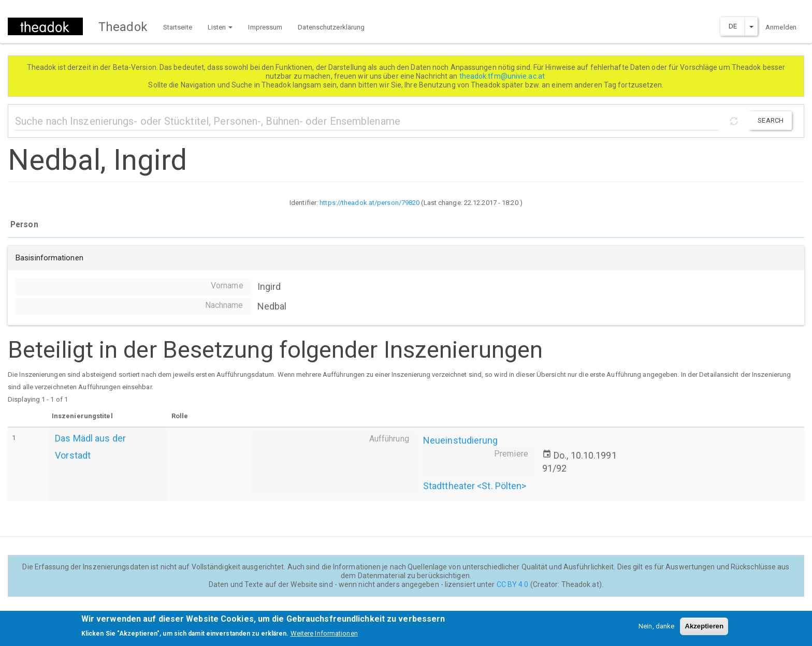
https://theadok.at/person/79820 (369, 203)
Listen (220, 27)
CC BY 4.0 (513, 584)
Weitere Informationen (324, 637)
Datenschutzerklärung (331, 27)
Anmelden (781, 27)
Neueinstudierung (461, 440)
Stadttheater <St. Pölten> (475, 486)
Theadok (123, 27)
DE (733, 26)
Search (771, 120)
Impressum (265, 27)
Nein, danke (656, 629)
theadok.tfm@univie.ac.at (503, 76)
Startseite (178, 27)
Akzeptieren (704, 629)
